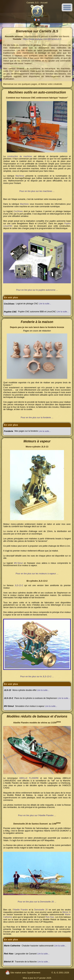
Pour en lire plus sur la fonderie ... (37, 417)
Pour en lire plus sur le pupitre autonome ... (37, 290)
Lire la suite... (45, 304)
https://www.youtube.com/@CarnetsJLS (42, 39)
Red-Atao (50, 917)
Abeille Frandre (21, 910)
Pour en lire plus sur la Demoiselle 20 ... (37, 902)
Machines (20, 176)
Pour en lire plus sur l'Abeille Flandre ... (37, 815)
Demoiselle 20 (41, 910)
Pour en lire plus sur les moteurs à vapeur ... (37, 574)
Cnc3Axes (18, 211)
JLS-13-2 (19, 585)
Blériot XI (67, 912)
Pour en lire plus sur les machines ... (37, 191)
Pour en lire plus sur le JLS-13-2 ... (37, 676)
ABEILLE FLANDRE (29, 778)
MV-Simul (18, 563)
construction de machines (20, 156)
